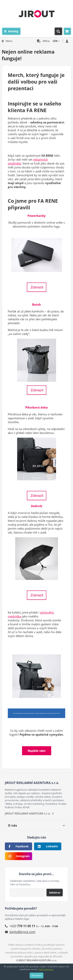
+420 (22, 926)
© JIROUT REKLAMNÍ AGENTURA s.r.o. (36, 960)
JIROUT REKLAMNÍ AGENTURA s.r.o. (28, 813)
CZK (55, 41)
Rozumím (36, 976)
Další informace (46, 969)
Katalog (13, 31)
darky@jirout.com (22, 932)
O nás (12, 825)
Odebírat (55, 893)
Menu (9, 41)
